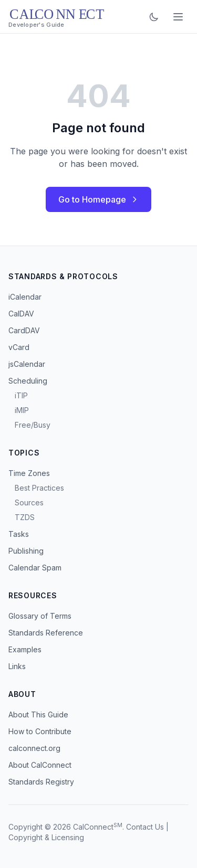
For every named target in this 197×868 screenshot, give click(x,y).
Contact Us (145, 827)
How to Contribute (40, 731)
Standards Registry (41, 782)
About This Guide (38, 714)
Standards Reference (46, 633)
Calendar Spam (35, 568)
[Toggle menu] (178, 17)
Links (17, 666)
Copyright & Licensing (46, 837)
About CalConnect (40, 765)
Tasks (19, 534)
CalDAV (21, 314)
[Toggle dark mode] (154, 17)
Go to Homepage (98, 199)
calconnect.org (34, 748)
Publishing (26, 551)
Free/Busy (33, 425)
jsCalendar (27, 364)
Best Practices (39, 488)
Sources (29, 502)
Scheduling (28, 381)
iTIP (21, 395)
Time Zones (29, 473)
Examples (25, 649)
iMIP (22, 410)
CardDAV (24, 330)
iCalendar (25, 297)
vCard (19, 347)
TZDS (25, 517)
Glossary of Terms (40, 616)
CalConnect (93, 827)
